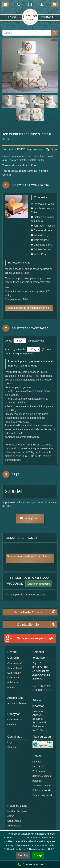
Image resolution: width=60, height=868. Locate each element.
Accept (38, 855)
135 (15, 354)
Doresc (9, 341)
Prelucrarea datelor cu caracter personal (42, 776)
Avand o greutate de (15, 349)
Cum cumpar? (15, 663)
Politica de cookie (42, 790)
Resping (23, 855)
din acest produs (35, 341)
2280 (10, 491)
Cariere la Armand (42, 795)
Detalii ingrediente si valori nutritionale (27, 308)
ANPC (11, 816)
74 (44, 349)
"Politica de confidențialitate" (40, 849)
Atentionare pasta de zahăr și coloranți (28, 556)
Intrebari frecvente (17, 811)
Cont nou (12, 747)
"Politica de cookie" (13, 849)
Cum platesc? (15, 668)
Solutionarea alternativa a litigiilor (14, 826)
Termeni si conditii (42, 785)
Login (10, 742)
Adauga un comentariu (38, 584)
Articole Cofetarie (17, 703)
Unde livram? (14, 678)
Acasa (12, 17)
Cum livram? (14, 673)
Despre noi (38, 766)
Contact (47, 17)
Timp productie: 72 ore (42, 150)
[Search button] (54, 33)
